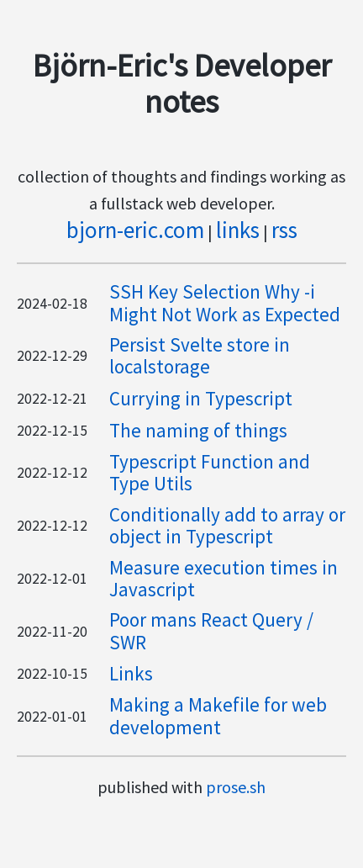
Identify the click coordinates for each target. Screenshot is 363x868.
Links (131, 673)
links (238, 230)
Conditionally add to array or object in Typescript (227, 525)
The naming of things (198, 430)
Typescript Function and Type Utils (210, 472)
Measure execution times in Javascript (224, 578)
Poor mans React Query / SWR (211, 630)
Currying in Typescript (201, 398)
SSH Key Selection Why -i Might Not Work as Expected (225, 302)
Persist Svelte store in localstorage (200, 355)
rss (284, 230)
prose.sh (236, 787)
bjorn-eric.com (135, 230)
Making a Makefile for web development (218, 715)
